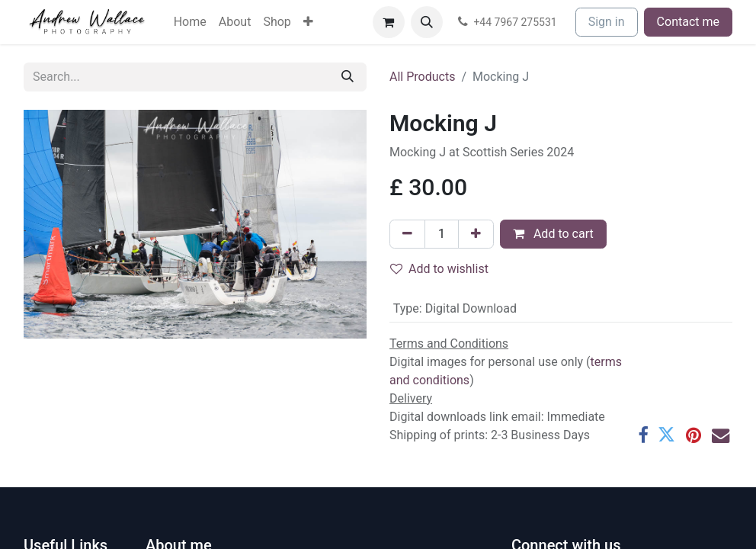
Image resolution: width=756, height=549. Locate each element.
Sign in (607, 22)
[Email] (721, 435)
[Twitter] (666, 435)
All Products (422, 77)
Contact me (688, 22)
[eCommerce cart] (389, 22)
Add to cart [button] (553, 234)
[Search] (348, 77)
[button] (427, 22)
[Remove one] (407, 234)
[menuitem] (190, 22)
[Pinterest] (694, 435)
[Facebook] (643, 435)
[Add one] (476, 234)
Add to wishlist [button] (439, 269)
